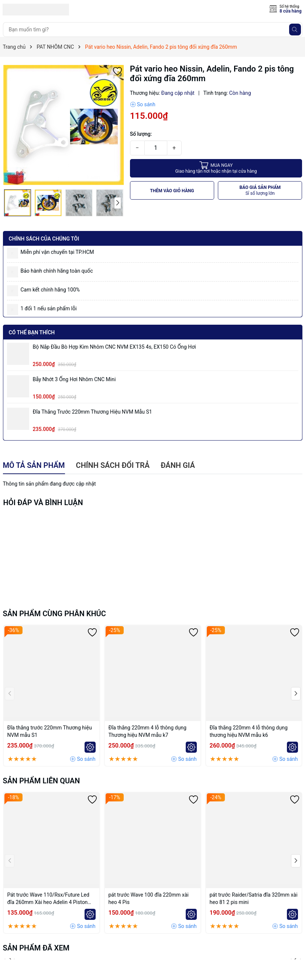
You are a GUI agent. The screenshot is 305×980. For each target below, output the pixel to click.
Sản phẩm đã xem (36, 948)
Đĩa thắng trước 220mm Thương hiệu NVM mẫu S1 (92, 412)
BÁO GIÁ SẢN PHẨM (260, 191)
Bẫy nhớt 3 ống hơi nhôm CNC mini (74, 379)
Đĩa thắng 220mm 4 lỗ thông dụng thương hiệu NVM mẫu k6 (249, 731)
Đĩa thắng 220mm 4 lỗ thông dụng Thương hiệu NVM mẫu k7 (148, 731)
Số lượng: (141, 134)
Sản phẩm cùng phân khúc (54, 614)
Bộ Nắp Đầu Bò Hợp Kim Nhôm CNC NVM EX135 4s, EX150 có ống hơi (114, 347)
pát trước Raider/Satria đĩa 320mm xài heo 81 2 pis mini (254, 898)
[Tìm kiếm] (295, 30)
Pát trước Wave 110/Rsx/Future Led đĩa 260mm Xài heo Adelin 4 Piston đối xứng (48, 899)
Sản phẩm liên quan (42, 781)
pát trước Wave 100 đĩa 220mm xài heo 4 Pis (149, 898)
